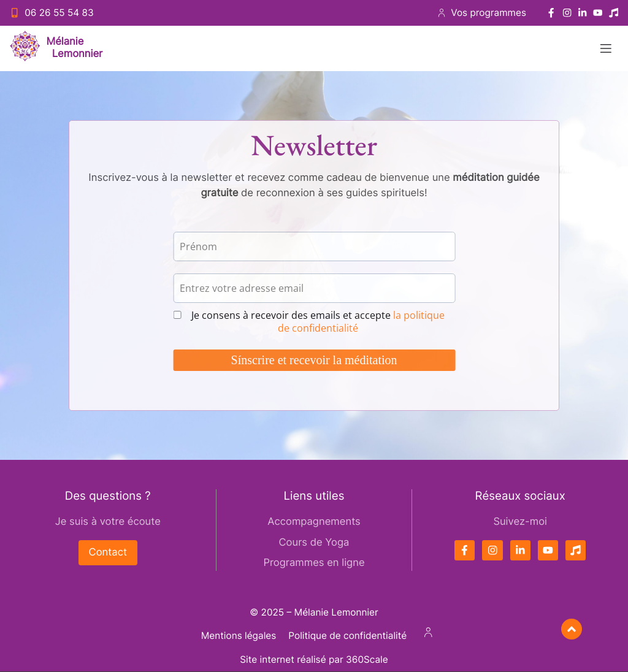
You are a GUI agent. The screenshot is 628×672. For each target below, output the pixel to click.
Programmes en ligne (314, 563)
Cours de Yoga (314, 543)
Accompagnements (314, 522)
